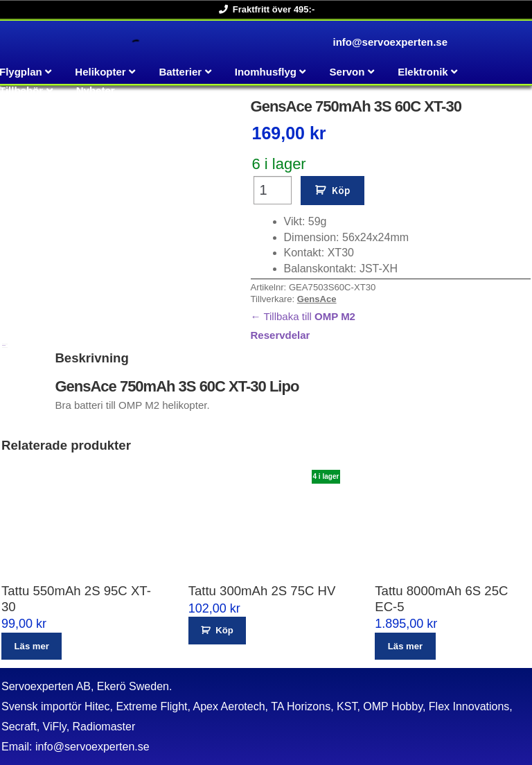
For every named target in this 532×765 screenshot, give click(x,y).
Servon (347, 72)
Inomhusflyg (266, 72)
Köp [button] (224, 630)
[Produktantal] (273, 190)
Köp (341, 190)
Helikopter (100, 72)
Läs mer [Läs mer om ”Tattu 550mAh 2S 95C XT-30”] (32, 646)
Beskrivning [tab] (4, 345)
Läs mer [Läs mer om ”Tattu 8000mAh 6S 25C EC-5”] (405, 646)
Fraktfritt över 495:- (264, 9)
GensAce (317, 299)
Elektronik (423, 72)
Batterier (180, 72)
